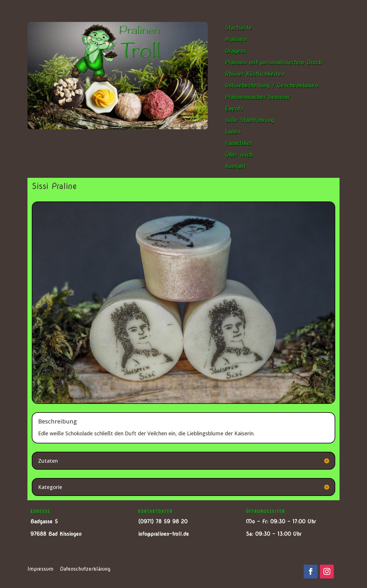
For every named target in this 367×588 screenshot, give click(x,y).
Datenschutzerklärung (85, 569)
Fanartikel (238, 143)
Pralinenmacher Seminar (257, 97)
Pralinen (236, 39)
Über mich (239, 155)
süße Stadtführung (250, 120)
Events (234, 109)
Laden (233, 132)
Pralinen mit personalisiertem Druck (274, 62)
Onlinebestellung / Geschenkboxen (271, 85)
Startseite (238, 28)
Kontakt (235, 166)
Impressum (40, 569)
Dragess (236, 51)
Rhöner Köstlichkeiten (255, 74)
